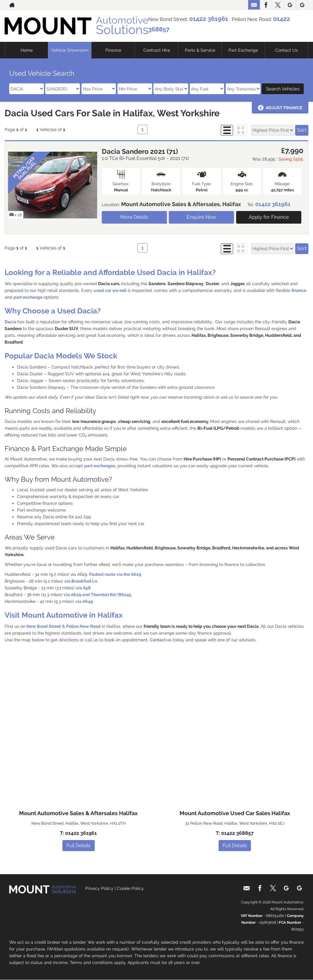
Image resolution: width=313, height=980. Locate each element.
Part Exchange (243, 50)
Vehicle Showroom (70, 50)
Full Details (79, 845)
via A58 (83, 588)
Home (27, 50)
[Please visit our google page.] (290, 5)
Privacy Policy (99, 888)
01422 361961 (209, 19)
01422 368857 (237, 833)
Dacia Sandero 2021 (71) (140, 151)
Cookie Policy (130, 888)
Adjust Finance (284, 108)
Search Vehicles (283, 89)
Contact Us (287, 50)
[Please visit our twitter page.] (278, 5)
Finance (113, 50)
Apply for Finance (269, 217)
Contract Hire (157, 50)
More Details (134, 217)
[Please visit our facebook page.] (266, 5)
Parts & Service (200, 50)
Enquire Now (201, 217)
